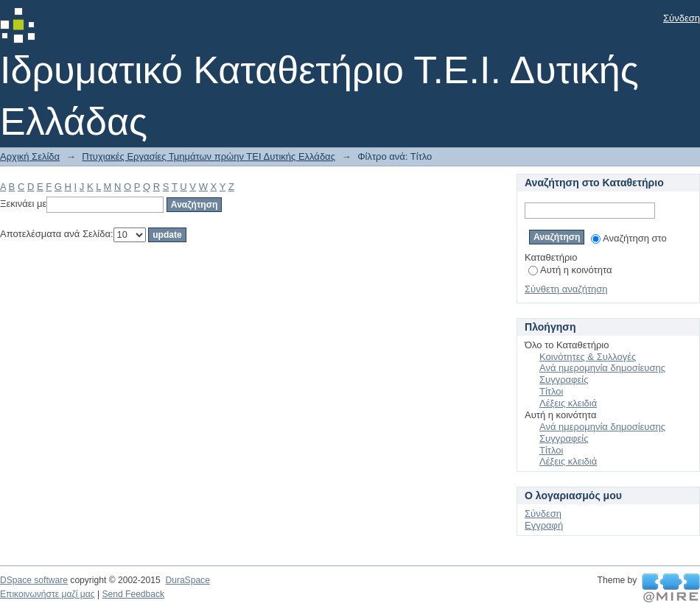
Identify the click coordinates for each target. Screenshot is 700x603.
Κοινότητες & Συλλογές (588, 357)
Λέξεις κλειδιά (568, 403)
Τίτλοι (551, 391)
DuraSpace (187, 580)
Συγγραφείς (564, 380)
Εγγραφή (544, 525)
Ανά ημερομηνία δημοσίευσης (602, 368)
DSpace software (34, 580)
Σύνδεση (682, 18)
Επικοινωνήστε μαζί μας (48, 594)
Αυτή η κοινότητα (570, 270)
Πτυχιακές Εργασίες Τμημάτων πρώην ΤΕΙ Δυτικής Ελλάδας (209, 156)
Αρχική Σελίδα (30, 156)
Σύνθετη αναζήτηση (566, 289)
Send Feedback (133, 594)
